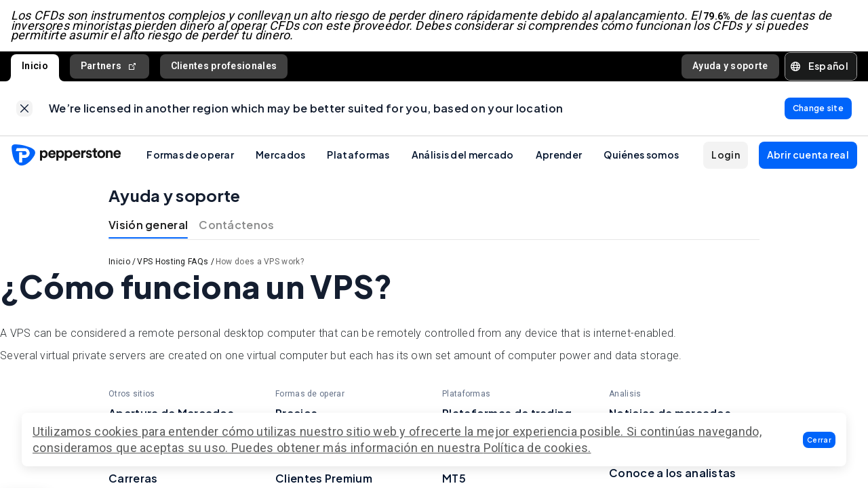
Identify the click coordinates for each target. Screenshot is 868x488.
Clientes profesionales (224, 66)
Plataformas (358, 155)
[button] (819, 440)
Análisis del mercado (463, 155)
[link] (24, 108)
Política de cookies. (537, 448)
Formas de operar (190, 155)
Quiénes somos (641, 155)
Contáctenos (236, 225)
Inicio (35, 66)
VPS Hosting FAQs (173, 262)
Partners (110, 66)
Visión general (148, 225)
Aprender (559, 155)
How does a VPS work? (260, 262)
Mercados (280, 155)
